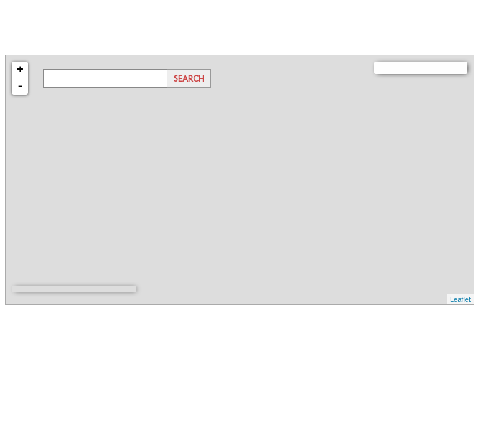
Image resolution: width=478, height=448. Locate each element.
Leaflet (460, 299)
